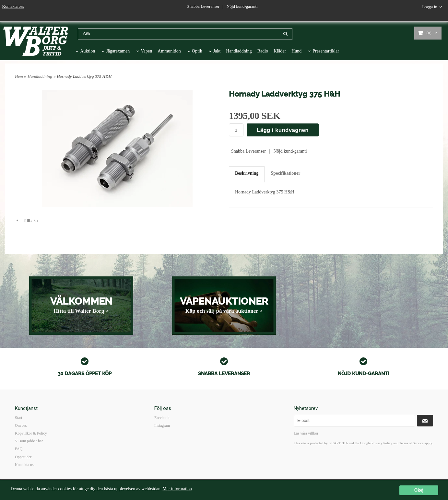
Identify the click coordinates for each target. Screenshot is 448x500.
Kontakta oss (13, 6)
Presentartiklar (326, 51)
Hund (296, 51)
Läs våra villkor (306, 433)
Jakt (217, 51)
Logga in (430, 7)
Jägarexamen (118, 51)
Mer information (177, 489)
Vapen (146, 51)
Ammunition (169, 51)
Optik (197, 51)
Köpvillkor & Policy (31, 433)
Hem (19, 76)
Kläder (280, 51)
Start (19, 418)
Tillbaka (26, 221)
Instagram (162, 425)
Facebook (162, 418)
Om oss (21, 425)
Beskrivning (247, 173)
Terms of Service (411, 443)
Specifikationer (285, 173)
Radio (263, 51)
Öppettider (23, 457)
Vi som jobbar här (29, 441)
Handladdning (239, 51)
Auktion (88, 51)
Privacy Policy (382, 443)
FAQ (19, 449)
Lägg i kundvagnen (283, 130)
